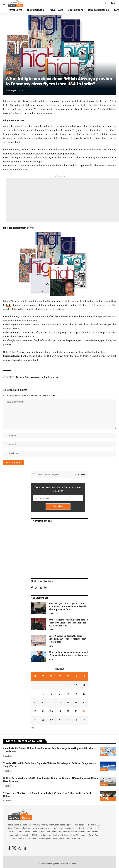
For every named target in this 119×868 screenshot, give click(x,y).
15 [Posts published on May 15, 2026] (68, 703)
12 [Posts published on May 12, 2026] (43, 703)
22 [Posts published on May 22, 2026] (68, 711)
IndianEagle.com (12, 356)
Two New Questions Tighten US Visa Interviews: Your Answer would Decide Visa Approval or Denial (68, 606)
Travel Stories (105, 799)
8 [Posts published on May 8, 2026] (68, 694)
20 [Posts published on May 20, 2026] (51, 711)
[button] (6, 3)
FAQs (9, 73)
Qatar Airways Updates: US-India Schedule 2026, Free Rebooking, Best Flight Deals (67, 639)
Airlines (20, 377)
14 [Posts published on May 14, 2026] (60, 703)
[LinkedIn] (45, 588)
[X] (36, 588)
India (9, 305)
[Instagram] (41, 588)
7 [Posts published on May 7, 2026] (60, 694)
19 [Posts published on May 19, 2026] (43, 711)
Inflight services (50, 377)
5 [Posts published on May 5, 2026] (43, 694)
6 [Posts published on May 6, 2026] (51, 694)
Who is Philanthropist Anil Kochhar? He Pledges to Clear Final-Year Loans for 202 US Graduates (69, 623)
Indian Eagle (11, 91)
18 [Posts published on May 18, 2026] (35, 711)
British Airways (33, 377)
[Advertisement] (63, 200)
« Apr (33, 728)
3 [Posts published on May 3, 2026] (84, 685)
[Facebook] (32, 588)
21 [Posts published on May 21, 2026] (60, 711)
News (51, 614)
